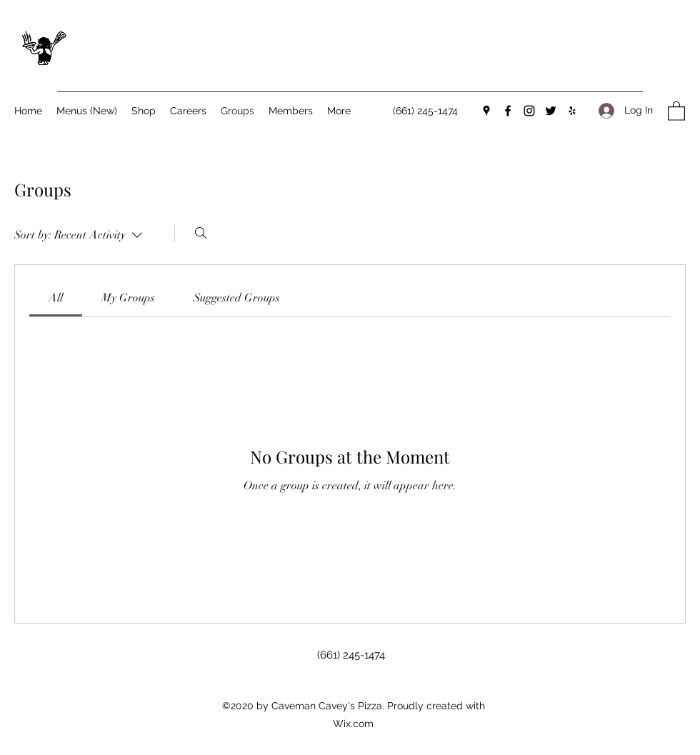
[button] (676, 110)
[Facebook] (508, 111)
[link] (56, 298)
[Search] (201, 233)
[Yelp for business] (572, 111)
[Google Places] (486, 111)
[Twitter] (551, 111)
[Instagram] (529, 111)
